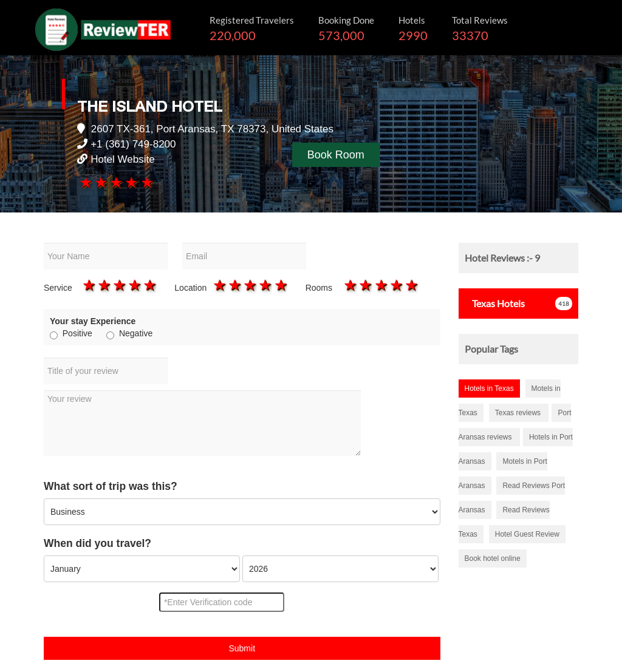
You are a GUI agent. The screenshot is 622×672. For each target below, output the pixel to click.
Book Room (336, 155)
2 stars (101, 182)
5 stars (146, 182)
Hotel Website (123, 159)
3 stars (116, 182)
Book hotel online (493, 558)
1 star (85, 182)
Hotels (495, 303)
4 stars (131, 182)
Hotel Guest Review (527, 534)
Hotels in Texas (489, 389)
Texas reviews (519, 413)
